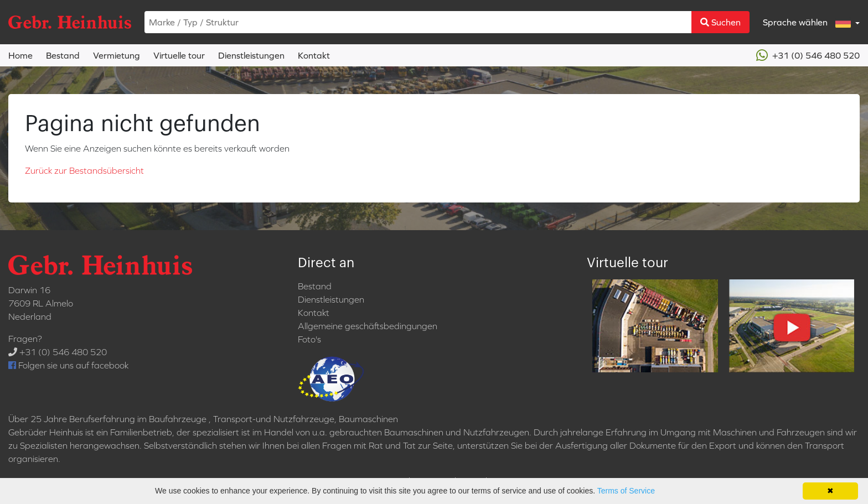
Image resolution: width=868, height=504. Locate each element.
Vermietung (117, 55)
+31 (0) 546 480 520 (808, 55)
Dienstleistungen (251, 55)
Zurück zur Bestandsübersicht (84, 170)
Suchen (720, 22)
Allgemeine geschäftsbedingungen (368, 326)
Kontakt (314, 55)
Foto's (309, 339)
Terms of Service (626, 491)
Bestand (63, 55)
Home (20, 55)
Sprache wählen (808, 22)
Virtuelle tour (179, 55)
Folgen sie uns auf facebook (68, 365)
